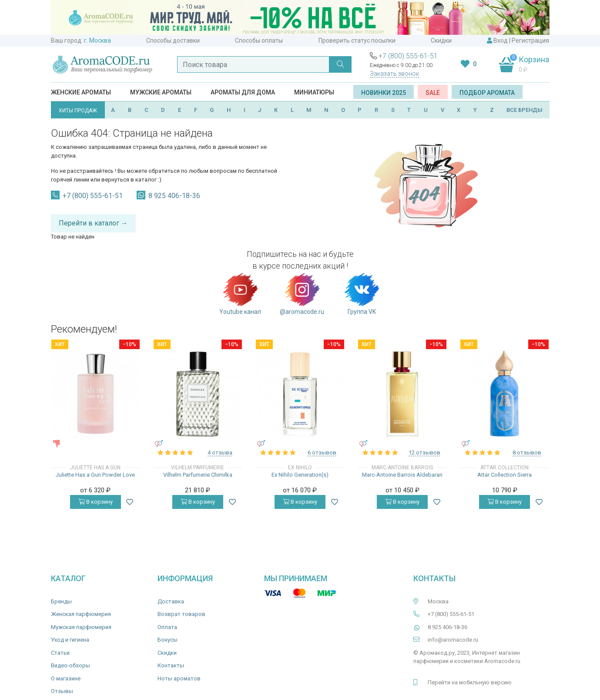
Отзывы (62, 691)
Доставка (171, 601)
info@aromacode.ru (453, 640)
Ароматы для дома (243, 92)
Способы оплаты (259, 40)
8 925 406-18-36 (174, 196)
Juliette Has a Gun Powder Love (95, 475)
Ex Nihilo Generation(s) (300, 475)
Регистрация (530, 40)
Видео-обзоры (70, 665)
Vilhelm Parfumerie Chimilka (198, 475)
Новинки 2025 (384, 93)
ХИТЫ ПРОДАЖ (78, 111)
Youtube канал (240, 293)
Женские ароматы (81, 92)
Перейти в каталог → (93, 223)
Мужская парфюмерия (81, 627)
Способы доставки (173, 40)
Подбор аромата (487, 93)
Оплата (167, 627)
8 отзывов (527, 453)
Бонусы (168, 640)
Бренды (61, 601)
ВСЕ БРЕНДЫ (525, 110)
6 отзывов (322, 453)
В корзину (96, 502)
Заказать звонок (394, 74)
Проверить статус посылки (357, 40)
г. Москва (97, 40)
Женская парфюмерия (81, 614)
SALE (433, 93)
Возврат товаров (181, 614)
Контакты (171, 665)
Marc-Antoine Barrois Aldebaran (402, 475)
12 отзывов (424, 453)
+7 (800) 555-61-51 (408, 56)
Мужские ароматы (161, 92)
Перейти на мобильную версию (470, 682)
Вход (501, 40)
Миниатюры (314, 92)
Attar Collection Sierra (504, 475)
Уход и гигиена (70, 640)
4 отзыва (220, 453)
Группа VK (362, 293)
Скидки (441, 40)
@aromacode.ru (302, 293)
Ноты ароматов (179, 678)
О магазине (66, 678)
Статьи (60, 653)
